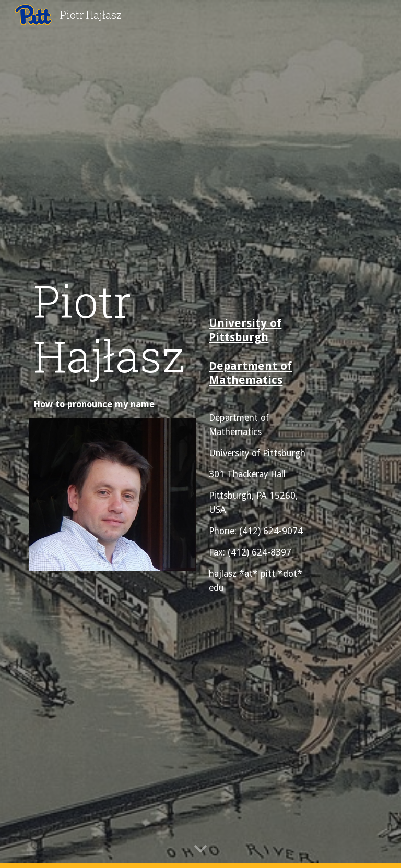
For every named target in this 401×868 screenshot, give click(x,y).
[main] (113, 328)
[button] (200, 849)
